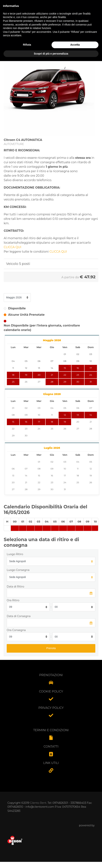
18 (13, 375)
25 (13, 382)
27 (39, 382)
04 (52, 408)
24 (91, 375)
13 (78, 415)
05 (65, 408)
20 (39, 375)
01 (13, 408)
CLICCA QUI (12, 247)
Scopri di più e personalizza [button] (51, 860)
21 (52, 375)
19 (26, 375)
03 (39, 408)
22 (65, 375)
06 (78, 408)
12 (65, 415)
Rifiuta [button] (27, 852)
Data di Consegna (19, 616)
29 (65, 382)
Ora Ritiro (13, 600)
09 (26, 415)
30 (78, 382)
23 (78, 375)
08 (13, 415)
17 (91, 368)
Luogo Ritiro (15, 554)
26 (26, 382)
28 (52, 382)
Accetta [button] (75, 852)
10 (39, 415)
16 (78, 368)
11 (52, 415)
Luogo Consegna (18, 570)
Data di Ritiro (15, 587)
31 (91, 382)
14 (91, 415)
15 (13, 422)
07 (91, 408)
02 (26, 408)
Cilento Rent (38, 803)
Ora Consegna (16, 630)
